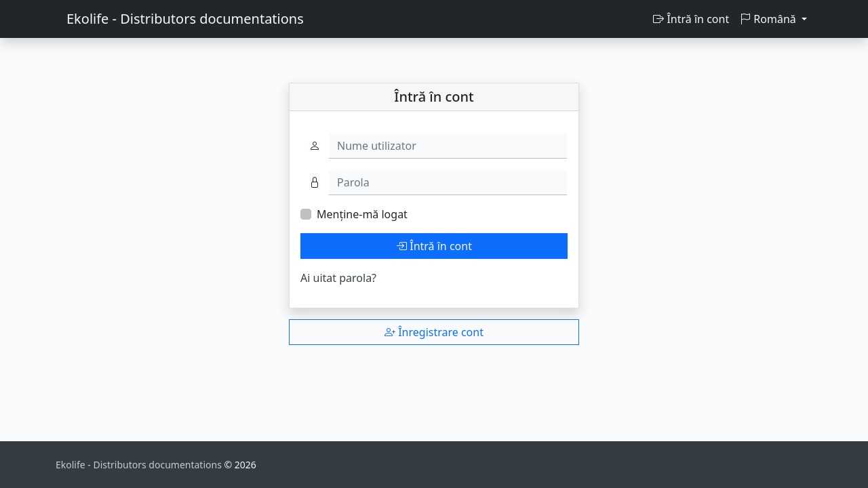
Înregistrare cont (434, 332)
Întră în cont (691, 19)
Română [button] (769, 19)
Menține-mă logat (362, 214)
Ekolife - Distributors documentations (185, 19)
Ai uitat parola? (338, 278)
